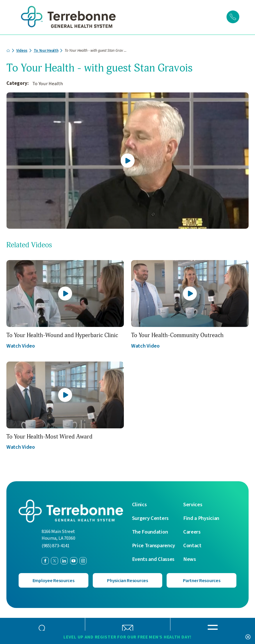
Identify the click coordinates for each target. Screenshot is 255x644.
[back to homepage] (8, 50)
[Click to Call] (233, 17)
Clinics (139, 504)
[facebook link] (45, 560)
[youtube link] (74, 560)
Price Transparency (154, 545)
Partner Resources (201, 580)
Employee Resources (53, 580)
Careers (192, 531)
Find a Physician (201, 518)
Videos (22, 50)
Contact (192, 545)
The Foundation (150, 531)
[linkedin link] (64, 560)
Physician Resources (127, 580)
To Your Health (46, 50)
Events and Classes (153, 559)
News (190, 559)
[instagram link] (83, 560)
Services (193, 504)
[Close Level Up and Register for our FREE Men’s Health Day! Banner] (248, 637)
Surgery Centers (150, 518)
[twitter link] (55, 560)
